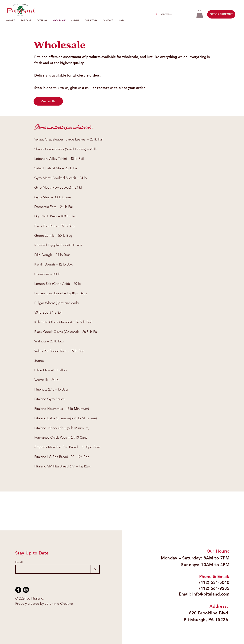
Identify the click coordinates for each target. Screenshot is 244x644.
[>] (95, 569)
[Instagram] (26, 590)
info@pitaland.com (211, 594)
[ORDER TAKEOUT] (221, 14)
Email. (19, 562)
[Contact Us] (48, 101)
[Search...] (173, 14)
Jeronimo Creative (59, 604)
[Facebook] (18, 590)
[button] (200, 14)
